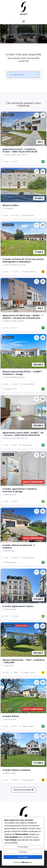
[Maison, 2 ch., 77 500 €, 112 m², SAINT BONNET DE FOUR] (23, 248)
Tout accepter (23, 857)
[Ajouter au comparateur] (43, 115)
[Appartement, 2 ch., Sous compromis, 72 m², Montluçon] (23, 478)
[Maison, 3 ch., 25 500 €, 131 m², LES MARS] (23, 193)
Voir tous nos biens (22, 790)
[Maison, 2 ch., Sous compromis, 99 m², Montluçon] (23, 704)
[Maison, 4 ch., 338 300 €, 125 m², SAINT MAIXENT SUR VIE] (23, 363)
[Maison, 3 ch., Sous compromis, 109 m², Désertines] (23, 537)
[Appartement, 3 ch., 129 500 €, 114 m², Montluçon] (23, 594)
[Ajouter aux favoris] (37, 115)
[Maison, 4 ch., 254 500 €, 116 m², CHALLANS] (23, 649)
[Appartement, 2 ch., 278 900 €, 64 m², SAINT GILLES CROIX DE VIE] (23, 422)
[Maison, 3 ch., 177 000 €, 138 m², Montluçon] (23, 758)
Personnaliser (23, 847)
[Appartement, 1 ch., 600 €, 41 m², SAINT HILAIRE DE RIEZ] (23, 305)
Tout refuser (23, 852)
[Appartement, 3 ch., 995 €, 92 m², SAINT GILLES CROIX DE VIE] (23, 138)
